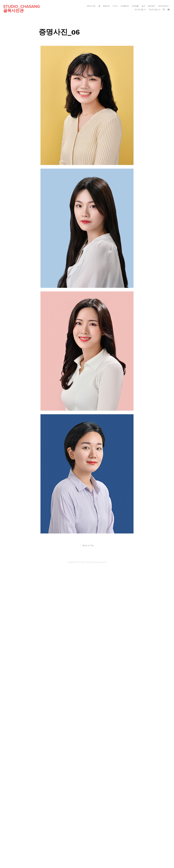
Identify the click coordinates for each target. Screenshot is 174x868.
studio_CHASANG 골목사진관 (29, 8)
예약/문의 (152, 6)
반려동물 (135, 6)
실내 (143, 6)
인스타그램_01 (140, 10)
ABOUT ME (91, 6)
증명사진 (106, 6)
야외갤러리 (125, 6)
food (115, 6)
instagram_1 (164, 6)
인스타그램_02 (154, 10)
